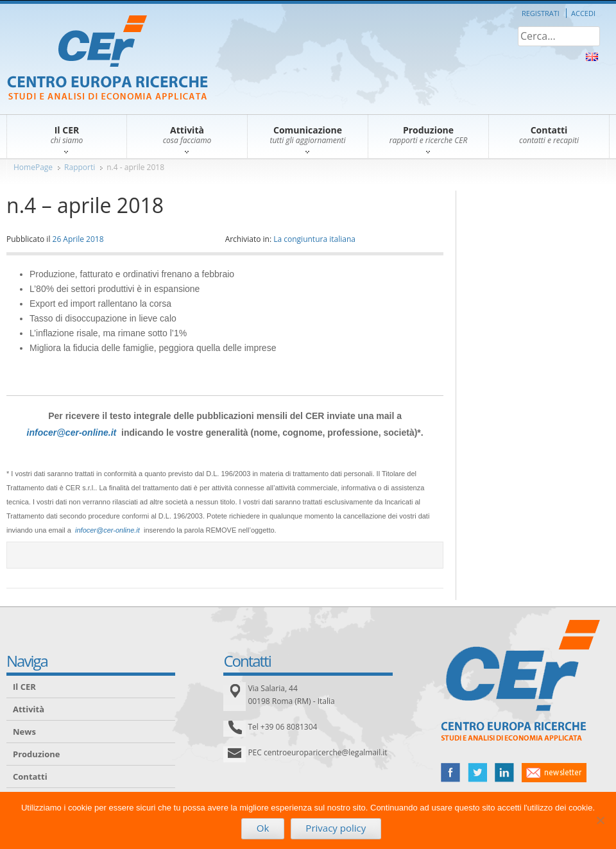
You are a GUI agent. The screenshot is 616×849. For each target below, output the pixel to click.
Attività (29, 709)
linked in (504, 773)
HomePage (33, 167)
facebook (450, 773)
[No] (600, 820)
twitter (477, 773)
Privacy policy (336, 828)
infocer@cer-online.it (72, 433)
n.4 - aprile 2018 (135, 167)
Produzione (36, 754)
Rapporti (80, 167)
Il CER (24, 687)
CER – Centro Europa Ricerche (107, 59)
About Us (592, 57)
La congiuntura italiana (314, 239)
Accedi (583, 13)
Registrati (541, 13)
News (24, 732)
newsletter (554, 773)
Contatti (30, 776)
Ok (263, 828)
